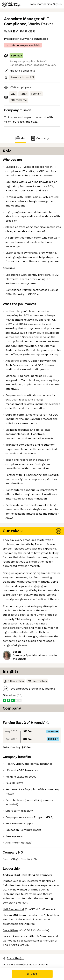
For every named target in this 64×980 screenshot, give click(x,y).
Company (40, 138)
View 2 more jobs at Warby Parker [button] (26, 964)
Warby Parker (41, 24)
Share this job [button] (13, 958)
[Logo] (11, 4)
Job (21, 138)
